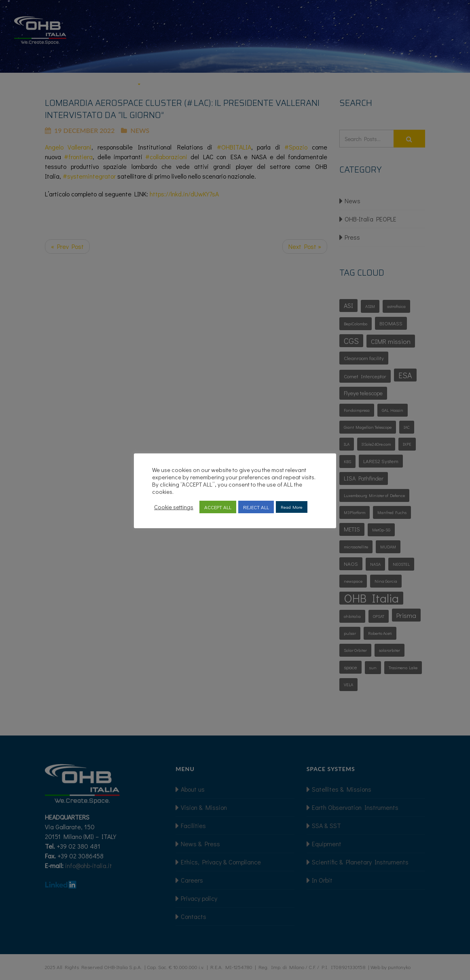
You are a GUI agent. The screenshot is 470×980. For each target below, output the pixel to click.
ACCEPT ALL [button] (218, 507)
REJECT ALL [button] (256, 507)
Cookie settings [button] (174, 507)
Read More (292, 507)
